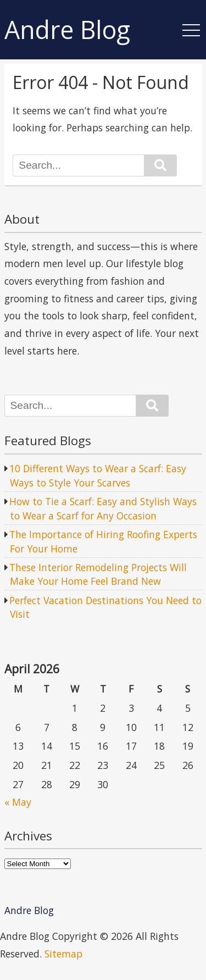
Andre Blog (67, 30)
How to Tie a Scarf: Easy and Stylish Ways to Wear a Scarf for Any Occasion (103, 508)
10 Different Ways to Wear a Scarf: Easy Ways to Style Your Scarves (98, 475)
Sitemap (63, 954)
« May (18, 802)
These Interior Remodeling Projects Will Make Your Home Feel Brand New (98, 574)
